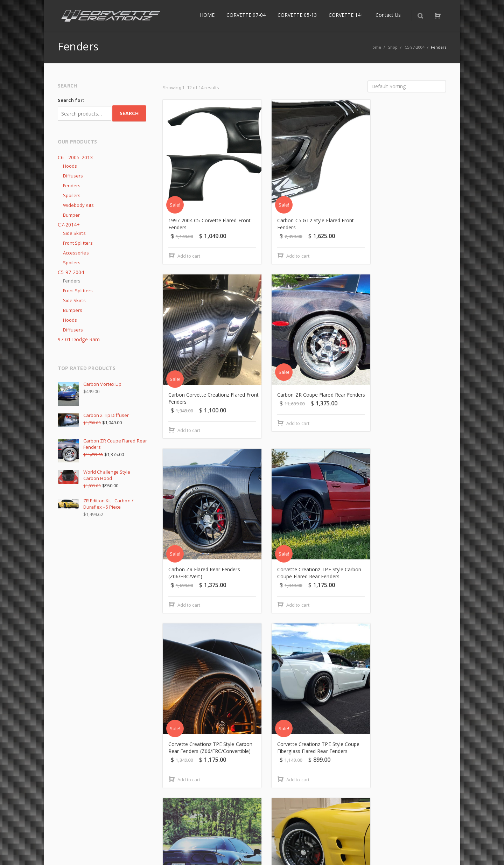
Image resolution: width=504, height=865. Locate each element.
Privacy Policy (271, 825)
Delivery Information (216, 825)
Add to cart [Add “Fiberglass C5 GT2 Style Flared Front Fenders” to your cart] (287, 737)
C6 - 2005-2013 (75, 157)
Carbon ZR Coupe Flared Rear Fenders (102, 444)
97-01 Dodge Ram (79, 339)
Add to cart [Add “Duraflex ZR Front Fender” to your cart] (189, 725)
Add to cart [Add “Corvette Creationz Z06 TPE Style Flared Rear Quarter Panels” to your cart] (385, 567)
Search (129, 113)
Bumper (71, 215)
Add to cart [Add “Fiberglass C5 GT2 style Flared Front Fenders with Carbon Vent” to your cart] (385, 737)
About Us (166, 825)
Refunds (374, 825)
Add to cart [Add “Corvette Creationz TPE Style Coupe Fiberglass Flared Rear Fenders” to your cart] (287, 574)
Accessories (76, 253)
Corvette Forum (439, 847)
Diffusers (73, 176)
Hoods (70, 166)
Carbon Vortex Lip (90, 384)
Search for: (71, 100)
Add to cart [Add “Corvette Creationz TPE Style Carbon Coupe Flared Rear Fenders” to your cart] (385, 405)
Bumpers (73, 310)
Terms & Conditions (325, 825)
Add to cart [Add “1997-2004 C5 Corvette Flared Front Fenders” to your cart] (189, 243)
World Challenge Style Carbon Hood (94, 475)
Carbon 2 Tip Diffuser (93, 415)
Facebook (410, 847)
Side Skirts (74, 233)
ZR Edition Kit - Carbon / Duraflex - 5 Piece (96, 504)
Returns (129, 825)
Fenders (72, 186)
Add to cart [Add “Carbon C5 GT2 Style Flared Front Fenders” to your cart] (287, 243)
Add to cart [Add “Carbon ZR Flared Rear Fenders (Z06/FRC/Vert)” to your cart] (287, 405)
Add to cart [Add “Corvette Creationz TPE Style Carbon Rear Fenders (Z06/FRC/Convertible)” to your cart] (189, 574)
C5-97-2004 (71, 272)
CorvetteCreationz (89, 848)
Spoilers (72, 195)
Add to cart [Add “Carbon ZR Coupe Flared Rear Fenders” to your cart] (189, 405)
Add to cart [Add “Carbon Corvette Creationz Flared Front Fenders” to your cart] (385, 243)
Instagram (425, 847)
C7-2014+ (69, 225)
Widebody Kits (78, 205)
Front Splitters (78, 243)
